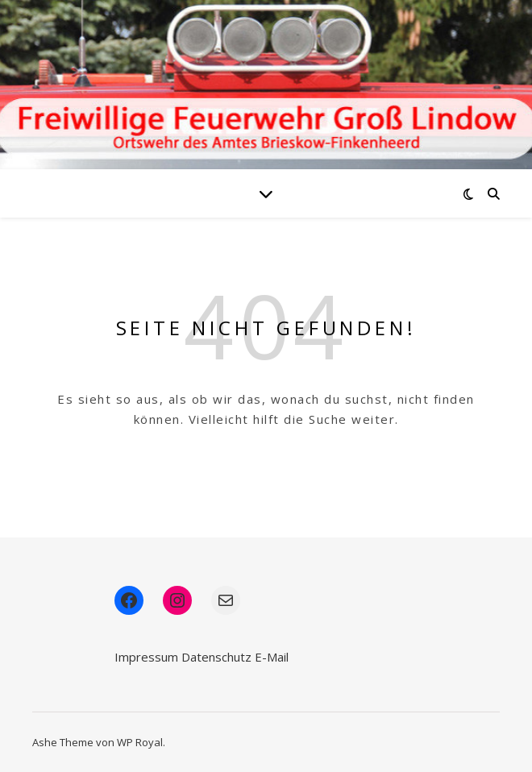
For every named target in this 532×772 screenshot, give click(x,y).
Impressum (146, 657)
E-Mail (272, 657)
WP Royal (140, 742)
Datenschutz (216, 657)
